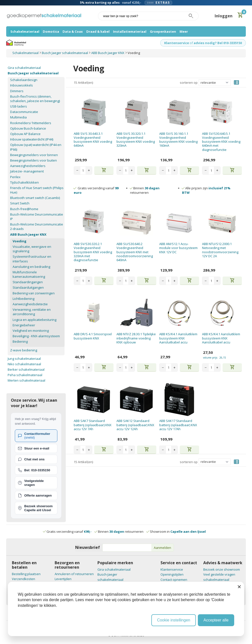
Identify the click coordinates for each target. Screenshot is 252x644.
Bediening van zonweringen (34, 293)
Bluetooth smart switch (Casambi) (35, 198)
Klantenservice (177, 43)
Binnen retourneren (145, 190)
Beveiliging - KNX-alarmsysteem (36, 336)
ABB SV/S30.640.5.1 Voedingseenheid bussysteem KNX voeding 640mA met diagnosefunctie (221, 142)
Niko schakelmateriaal (24, 364)
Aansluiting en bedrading (31, 267)
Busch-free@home (24, 209)
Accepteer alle (216, 620)
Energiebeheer (24, 325)
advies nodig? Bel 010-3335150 (218, 43)
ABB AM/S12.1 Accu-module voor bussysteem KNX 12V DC (178, 248)
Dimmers (17, 91)
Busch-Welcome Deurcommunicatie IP (37, 217)
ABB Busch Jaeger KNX (28, 234)
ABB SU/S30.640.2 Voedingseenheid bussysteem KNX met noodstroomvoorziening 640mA (135, 252)
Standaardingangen (28, 282)
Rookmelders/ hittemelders (31, 123)
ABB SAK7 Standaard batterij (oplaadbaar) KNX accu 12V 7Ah (93, 425)
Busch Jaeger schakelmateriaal (33, 73)
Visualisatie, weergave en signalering (32, 249)
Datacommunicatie (24, 112)
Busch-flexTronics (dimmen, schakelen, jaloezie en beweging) (35, 99)
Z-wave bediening (24, 350)
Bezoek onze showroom (222, 569)
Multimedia (18, 117)
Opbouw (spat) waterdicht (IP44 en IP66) (36, 147)
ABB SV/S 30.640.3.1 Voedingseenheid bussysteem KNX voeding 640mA (93, 140)
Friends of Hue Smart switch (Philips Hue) (37, 190)
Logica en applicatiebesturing (34, 320)
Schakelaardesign (24, 80)
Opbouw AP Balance (25, 134)
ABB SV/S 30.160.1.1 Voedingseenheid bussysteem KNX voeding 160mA (178, 140)
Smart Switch (20, 203)
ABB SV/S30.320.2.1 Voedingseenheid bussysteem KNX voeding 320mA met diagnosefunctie (93, 252)
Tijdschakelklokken (24, 182)
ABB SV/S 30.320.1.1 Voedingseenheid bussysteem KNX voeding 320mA (136, 140)
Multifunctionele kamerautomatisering (29, 274)
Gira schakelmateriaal (24, 68)
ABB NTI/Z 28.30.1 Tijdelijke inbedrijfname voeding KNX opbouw (136, 338)
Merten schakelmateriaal (26, 380)
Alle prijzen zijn (206, 190)
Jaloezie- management (27, 171)
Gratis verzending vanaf (69, 532)
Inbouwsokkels (22, 85)
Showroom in (176, 532)
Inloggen (224, 16)
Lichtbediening (23, 299)
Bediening (20, 341)
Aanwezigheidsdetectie (30, 304)
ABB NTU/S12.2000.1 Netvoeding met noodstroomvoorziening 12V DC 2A (220, 250)
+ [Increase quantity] (89, 170)
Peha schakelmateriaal (25, 375)
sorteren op (189, 83)
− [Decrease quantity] (77, 170)
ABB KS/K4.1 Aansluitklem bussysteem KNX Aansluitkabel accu (178, 338)
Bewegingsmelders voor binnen (34, 155)
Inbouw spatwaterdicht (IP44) (32, 139)
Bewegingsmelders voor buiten (34, 160)
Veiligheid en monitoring (31, 331)
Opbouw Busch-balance (28, 128)
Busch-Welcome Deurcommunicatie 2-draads (37, 226)
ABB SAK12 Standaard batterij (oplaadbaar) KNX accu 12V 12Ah (135, 425)
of (191, 43)
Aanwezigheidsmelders (28, 166)
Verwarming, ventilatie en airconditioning (32, 312)
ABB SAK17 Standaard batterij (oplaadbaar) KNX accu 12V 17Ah (178, 425)
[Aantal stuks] (83, 170)
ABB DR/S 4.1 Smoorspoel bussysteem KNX (93, 336)
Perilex (15, 177)
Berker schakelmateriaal (26, 369)
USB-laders (19, 106)
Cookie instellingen (174, 620)
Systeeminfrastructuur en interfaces (32, 259)
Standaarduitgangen (28, 287)
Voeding (20, 241)
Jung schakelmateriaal (24, 359)
